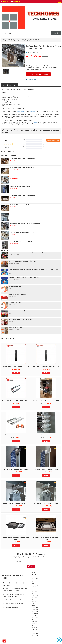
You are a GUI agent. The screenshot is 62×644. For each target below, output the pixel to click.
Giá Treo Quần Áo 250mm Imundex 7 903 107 (21, 214)
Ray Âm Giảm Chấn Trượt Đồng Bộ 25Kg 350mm (16, 401)
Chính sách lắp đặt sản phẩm (35, 635)
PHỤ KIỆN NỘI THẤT (12, 39)
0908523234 (16, 2)
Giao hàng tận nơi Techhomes (35, 615)
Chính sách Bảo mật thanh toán (35, 621)
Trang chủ (4, 39)
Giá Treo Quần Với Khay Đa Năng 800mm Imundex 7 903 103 (17, 41)
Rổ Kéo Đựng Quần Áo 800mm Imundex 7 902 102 (22, 195)
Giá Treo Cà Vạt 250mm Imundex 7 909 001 (46, 469)
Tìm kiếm (56, 33)
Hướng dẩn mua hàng (32, 79)
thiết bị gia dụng (34, 122)
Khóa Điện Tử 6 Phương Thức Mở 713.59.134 (46, 367)
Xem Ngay (16, 373)
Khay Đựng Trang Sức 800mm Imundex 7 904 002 (22, 233)
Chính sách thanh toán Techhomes (35, 596)
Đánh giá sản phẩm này (53, 140)
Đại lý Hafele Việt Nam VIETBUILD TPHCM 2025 (20, 319)
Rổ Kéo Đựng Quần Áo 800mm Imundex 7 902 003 (22, 168)
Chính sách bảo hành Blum (15, 328)
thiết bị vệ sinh (21, 111)
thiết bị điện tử (33, 111)
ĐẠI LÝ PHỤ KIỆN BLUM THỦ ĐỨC (17, 311)
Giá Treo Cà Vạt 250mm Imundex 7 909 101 (20, 186)
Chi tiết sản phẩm (9, 85)
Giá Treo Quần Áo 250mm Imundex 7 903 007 (46, 503)
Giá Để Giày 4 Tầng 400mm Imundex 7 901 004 (21, 242)
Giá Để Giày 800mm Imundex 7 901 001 (20, 205)
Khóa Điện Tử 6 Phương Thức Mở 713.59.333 (16, 367)
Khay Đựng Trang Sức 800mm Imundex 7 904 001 (22, 177)
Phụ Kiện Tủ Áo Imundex (33, 39)
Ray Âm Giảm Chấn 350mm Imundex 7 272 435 (16, 435)
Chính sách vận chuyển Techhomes (35, 609)
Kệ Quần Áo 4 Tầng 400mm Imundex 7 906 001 (46, 435)
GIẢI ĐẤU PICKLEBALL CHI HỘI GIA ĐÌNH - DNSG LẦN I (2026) (24, 278)
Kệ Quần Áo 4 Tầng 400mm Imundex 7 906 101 (46, 401)
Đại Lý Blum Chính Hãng (15, 286)
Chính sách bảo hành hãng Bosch (17, 294)
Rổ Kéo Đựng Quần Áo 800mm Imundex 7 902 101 (22, 158)
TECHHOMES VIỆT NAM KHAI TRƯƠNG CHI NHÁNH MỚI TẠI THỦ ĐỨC (26, 253)
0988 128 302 (6, 2)
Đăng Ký (31, 566)
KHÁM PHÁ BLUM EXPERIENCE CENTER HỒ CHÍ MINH (22, 261)
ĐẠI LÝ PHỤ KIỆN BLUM (15, 303)
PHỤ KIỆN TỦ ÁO (22, 39)
